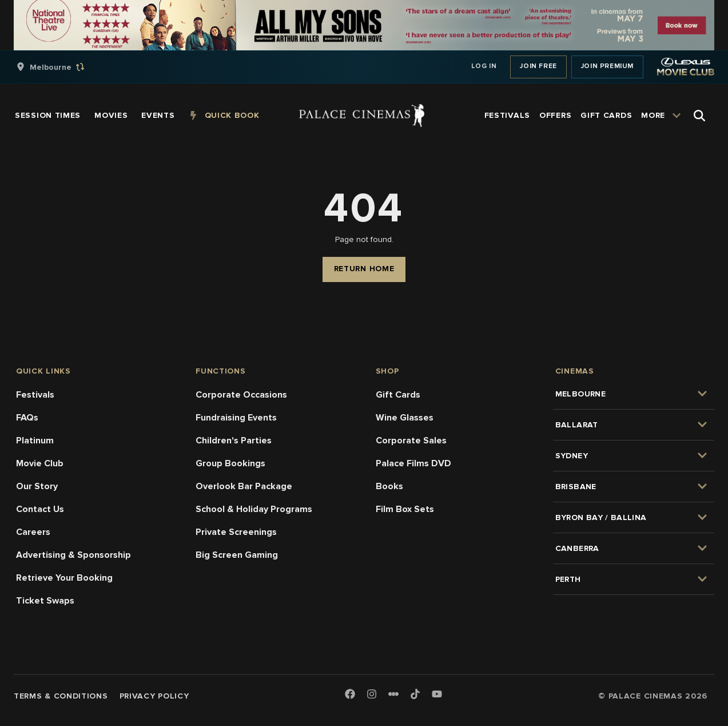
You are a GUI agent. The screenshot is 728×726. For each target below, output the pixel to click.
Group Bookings (230, 463)
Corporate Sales (411, 441)
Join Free (538, 66)
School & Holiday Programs (254, 509)
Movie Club (40, 463)
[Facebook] (350, 695)
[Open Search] (699, 116)
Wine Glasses (405, 418)
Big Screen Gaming (237, 555)
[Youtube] (437, 695)
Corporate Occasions (241, 395)
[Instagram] (372, 695)
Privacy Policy (154, 696)
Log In (484, 66)
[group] (62, 67)
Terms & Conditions (61, 696)
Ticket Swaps (45, 601)
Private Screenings (236, 532)
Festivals (35, 395)
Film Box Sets (405, 509)
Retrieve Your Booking (64, 578)
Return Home (364, 269)
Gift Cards (398, 395)
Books (389, 486)
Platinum (35, 441)
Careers (33, 532)
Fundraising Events (236, 418)
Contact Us (40, 509)
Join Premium (607, 66)
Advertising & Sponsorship (73, 555)
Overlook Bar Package (244, 486)
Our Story (37, 486)
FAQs (27, 418)
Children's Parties (234, 441)
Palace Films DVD (413, 463)
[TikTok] (415, 694)
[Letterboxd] (393, 694)
